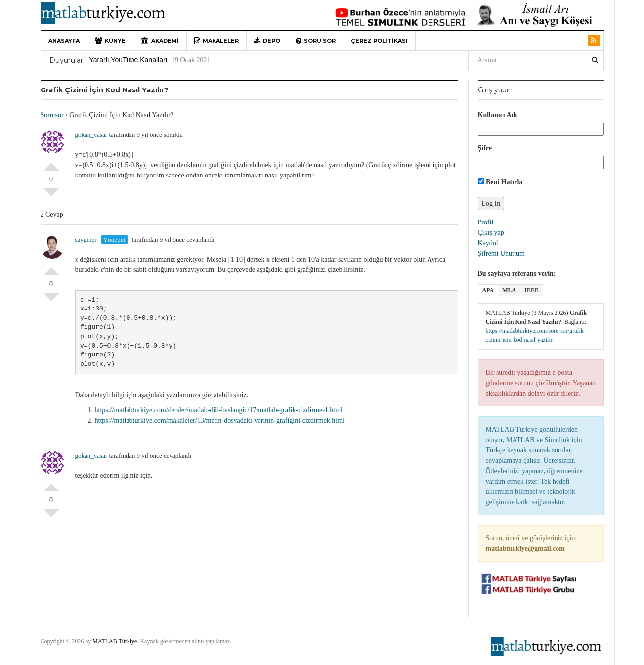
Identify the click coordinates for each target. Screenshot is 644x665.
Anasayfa (64, 41)
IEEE (532, 290)
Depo (267, 41)
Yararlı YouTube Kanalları (129, 60)
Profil (486, 222)
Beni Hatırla (500, 182)
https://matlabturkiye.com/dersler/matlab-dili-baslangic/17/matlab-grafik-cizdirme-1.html (219, 410)
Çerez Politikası (379, 41)
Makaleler (216, 41)
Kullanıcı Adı (498, 115)
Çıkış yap (491, 233)
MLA (509, 290)
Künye (110, 41)
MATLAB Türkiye (115, 641)
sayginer (86, 240)
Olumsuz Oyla (51, 196)
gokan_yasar (91, 135)
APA (488, 290)
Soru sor (316, 41)
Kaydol (488, 243)
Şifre (485, 148)
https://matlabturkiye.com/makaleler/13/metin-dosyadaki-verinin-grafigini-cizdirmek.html (220, 421)
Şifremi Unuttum (501, 253)
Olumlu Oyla (51, 163)
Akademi (160, 41)
